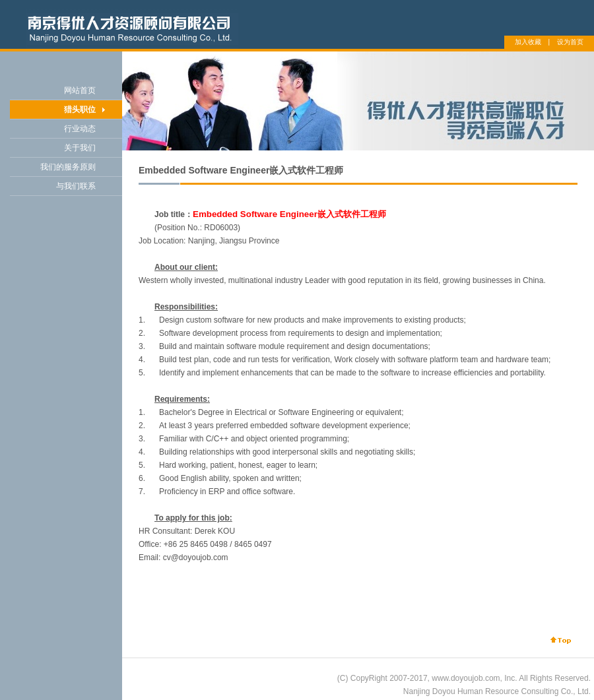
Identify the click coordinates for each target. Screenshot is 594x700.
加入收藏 (528, 42)
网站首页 (80, 90)
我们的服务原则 (68, 167)
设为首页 (570, 42)
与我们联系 (76, 186)
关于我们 (80, 148)
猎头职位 (80, 110)
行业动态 (80, 129)
